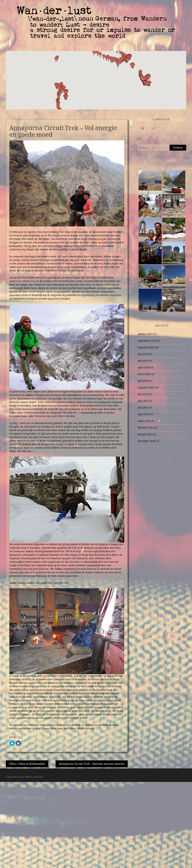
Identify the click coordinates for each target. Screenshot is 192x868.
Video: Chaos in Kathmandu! (27, 764)
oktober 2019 (145, 334)
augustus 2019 (146, 347)
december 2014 (147, 441)
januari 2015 (145, 434)
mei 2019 (143, 361)
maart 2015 (144, 421)
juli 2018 (143, 381)
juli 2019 (143, 354)
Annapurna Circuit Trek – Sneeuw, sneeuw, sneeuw (92, 764)
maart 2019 (144, 374)
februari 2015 (146, 428)
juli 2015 (143, 394)
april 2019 (144, 367)
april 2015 (144, 414)
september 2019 (147, 341)
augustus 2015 (146, 388)
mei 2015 (143, 408)
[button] (133, 66)
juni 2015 (143, 401)
